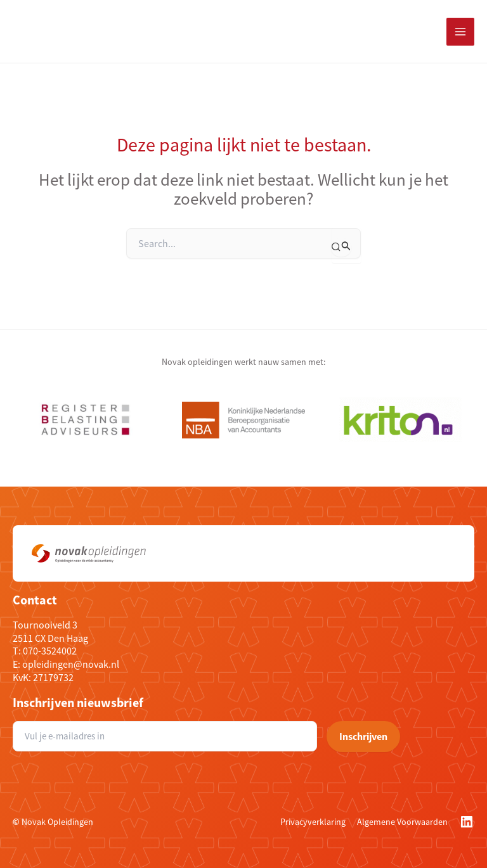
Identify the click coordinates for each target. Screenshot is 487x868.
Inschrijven (363, 736)
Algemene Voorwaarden (402, 822)
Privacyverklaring (313, 822)
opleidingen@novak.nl (71, 664)
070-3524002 (50, 651)
